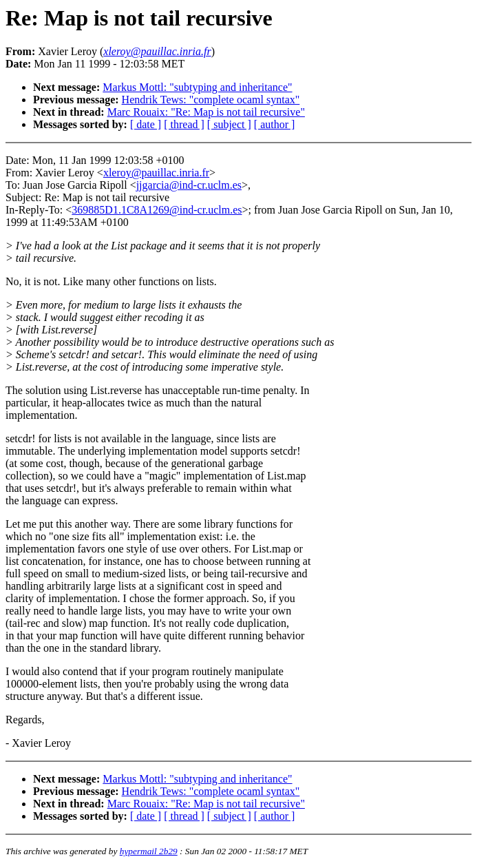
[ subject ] (229, 124)
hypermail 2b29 (149, 851)
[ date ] (146, 124)
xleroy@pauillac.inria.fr (156, 173)
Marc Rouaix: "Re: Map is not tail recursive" (206, 112)
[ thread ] (184, 124)
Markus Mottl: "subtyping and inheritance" (197, 87)
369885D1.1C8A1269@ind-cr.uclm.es (157, 210)
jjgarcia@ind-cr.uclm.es (189, 185)
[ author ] (275, 124)
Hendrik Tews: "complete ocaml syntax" (211, 100)
